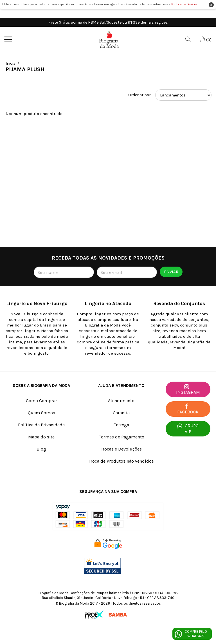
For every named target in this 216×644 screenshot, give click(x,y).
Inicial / (12, 63)
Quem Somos (41, 413)
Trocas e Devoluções (121, 449)
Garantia (121, 413)
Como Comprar (41, 401)
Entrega (121, 425)
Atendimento (121, 401)
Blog (41, 449)
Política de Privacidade (41, 425)
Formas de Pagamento (121, 437)
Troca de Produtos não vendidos (121, 461)
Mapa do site (41, 437)
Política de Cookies (184, 4)
